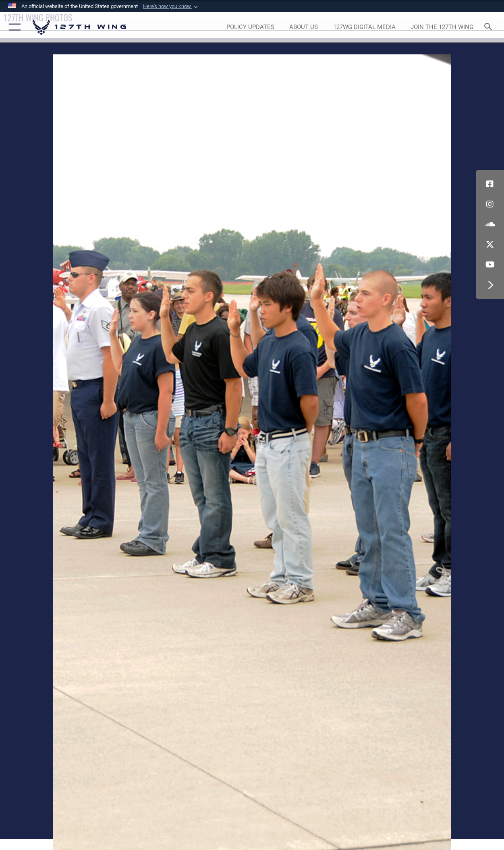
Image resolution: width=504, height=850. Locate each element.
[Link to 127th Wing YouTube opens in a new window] (490, 265)
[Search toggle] (490, 27)
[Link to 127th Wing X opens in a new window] (490, 245)
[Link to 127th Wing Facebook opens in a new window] (490, 184)
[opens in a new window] (250, 27)
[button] (171, 6)
